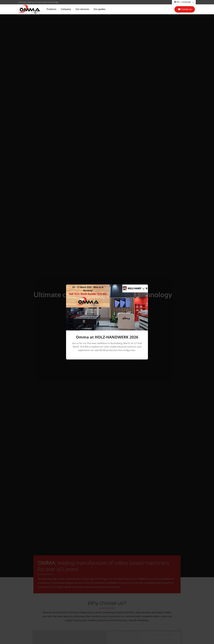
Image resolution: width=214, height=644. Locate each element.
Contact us (185, 9)
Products (51, 9)
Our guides (99, 9)
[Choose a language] (184, 2)
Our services (82, 9)
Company (66, 9)
